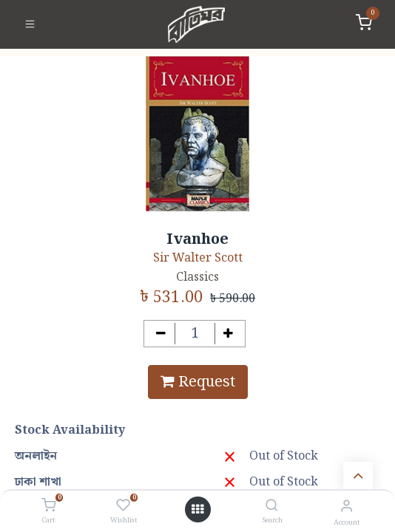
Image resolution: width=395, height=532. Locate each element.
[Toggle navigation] (30, 24)
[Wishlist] (123, 506)
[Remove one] (161, 334)
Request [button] (198, 382)
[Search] (272, 507)
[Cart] (48, 506)
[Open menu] (197, 510)
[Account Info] (347, 507)
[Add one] (229, 334)
